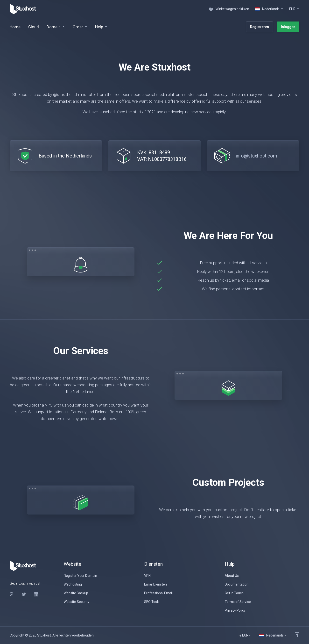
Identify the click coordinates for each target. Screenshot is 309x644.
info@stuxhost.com (256, 156)
